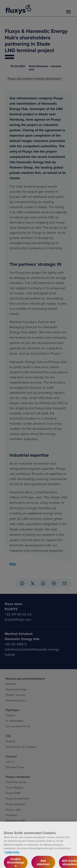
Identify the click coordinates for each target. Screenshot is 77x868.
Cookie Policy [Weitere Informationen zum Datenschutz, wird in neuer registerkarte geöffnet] (12, 854)
